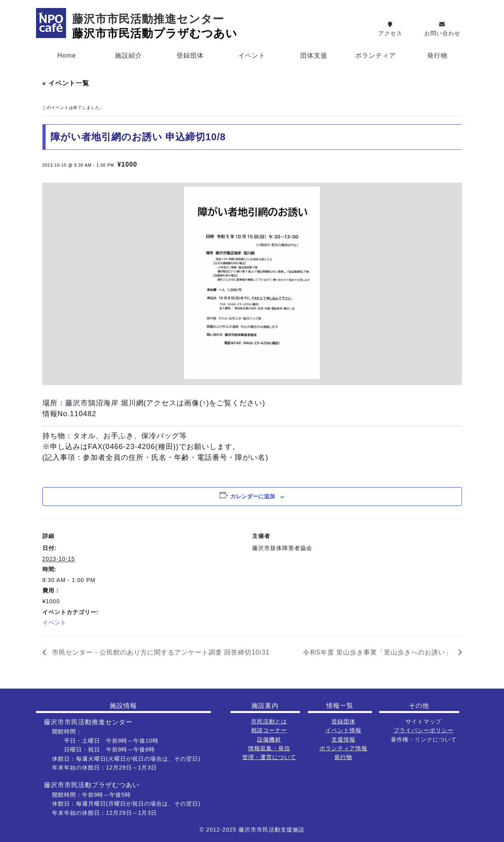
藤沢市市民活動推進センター (148, 19)
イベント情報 (343, 730)
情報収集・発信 (269, 748)
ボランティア (375, 55)
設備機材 (269, 739)
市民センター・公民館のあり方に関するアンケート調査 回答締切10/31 (160, 652)
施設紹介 (129, 55)
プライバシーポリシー (424, 730)
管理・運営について (269, 757)
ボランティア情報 (343, 748)
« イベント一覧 (66, 83)
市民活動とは (269, 721)
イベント (252, 55)
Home (67, 55)
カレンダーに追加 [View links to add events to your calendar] (253, 496)
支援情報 (343, 739)
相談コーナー (269, 730)
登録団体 (190, 55)
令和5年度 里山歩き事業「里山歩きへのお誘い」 (379, 652)
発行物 (437, 55)
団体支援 (314, 55)
